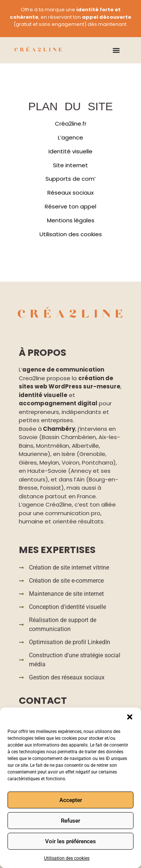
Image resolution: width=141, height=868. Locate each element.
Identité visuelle (70, 151)
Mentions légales (71, 220)
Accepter (71, 800)
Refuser (70, 821)
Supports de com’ (70, 179)
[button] (130, 717)
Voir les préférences (70, 841)
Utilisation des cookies (67, 858)
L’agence (70, 137)
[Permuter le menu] (116, 50)
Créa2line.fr (71, 124)
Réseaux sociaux (70, 193)
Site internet (70, 165)
